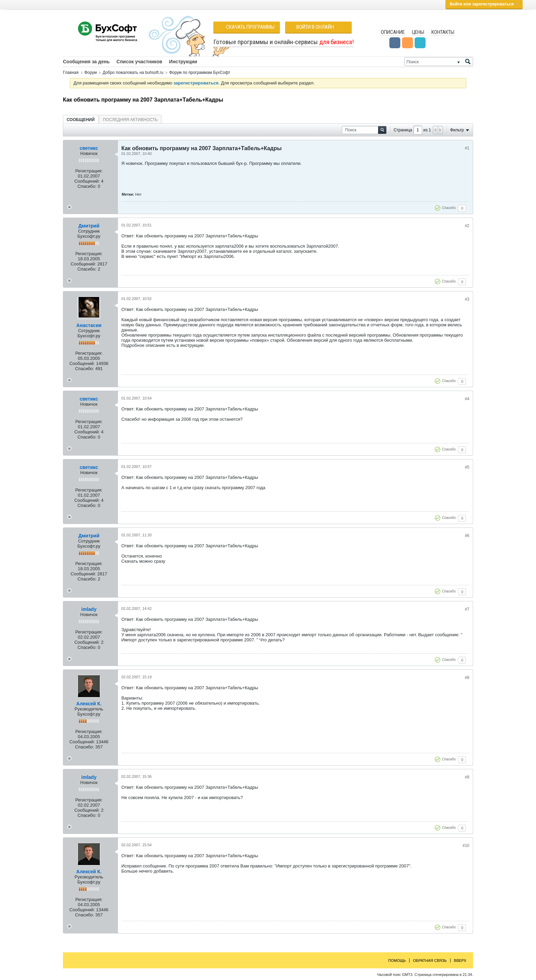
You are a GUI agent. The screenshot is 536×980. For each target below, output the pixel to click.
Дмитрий (89, 226)
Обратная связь (430, 961)
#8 (467, 678)
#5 (467, 467)
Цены (418, 32)
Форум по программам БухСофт (200, 73)
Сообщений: (87, 181)
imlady (89, 609)
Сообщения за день (86, 62)
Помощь (397, 961)
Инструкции (183, 62)
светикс (89, 148)
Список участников (139, 62)
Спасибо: (87, 186)
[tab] (81, 120)
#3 (467, 299)
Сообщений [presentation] (81, 120)
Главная (71, 73)
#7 (467, 609)
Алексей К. (89, 704)
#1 (467, 148)
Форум (91, 73)
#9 (467, 777)
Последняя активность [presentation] (130, 120)
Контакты (443, 32)
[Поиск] (439, 62)
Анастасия (89, 325)
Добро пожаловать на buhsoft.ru (133, 73)
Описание (393, 32)
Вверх (460, 961)
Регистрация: (89, 171)
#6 (467, 536)
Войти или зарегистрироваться (484, 4)
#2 (467, 226)
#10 (466, 846)
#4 (467, 399)
